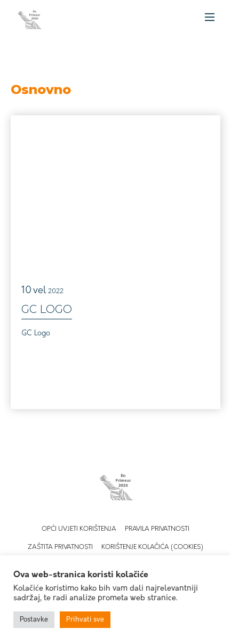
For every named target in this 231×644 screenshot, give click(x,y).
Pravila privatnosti (157, 529)
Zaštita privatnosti (60, 547)
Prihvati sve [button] (85, 620)
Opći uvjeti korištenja (79, 529)
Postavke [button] (34, 620)
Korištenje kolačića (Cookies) (152, 547)
